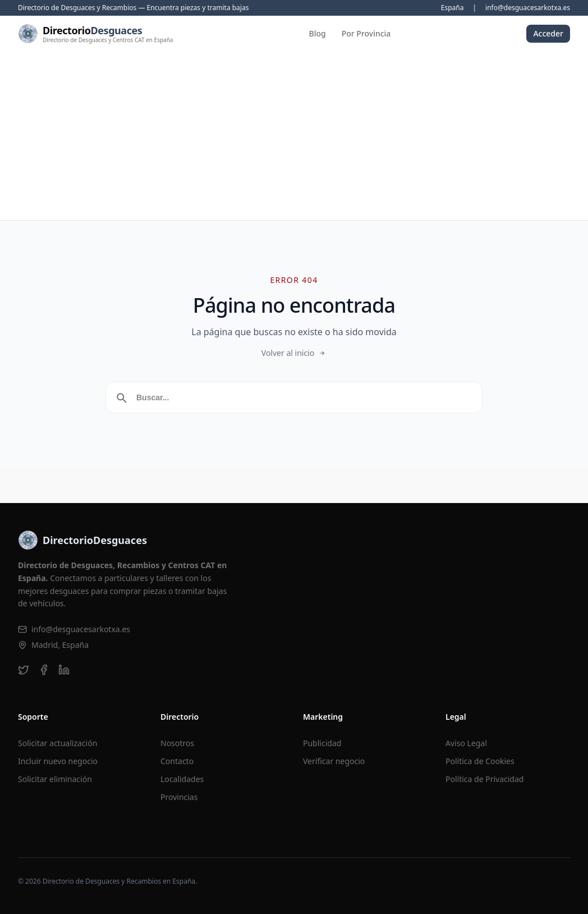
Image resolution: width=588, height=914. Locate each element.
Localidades (182, 779)
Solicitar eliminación (55, 779)
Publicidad (322, 743)
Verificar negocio (334, 761)
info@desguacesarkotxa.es (528, 8)
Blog (318, 33)
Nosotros (177, 743)
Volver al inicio (294, 353)
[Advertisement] (294, 136)
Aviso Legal (466, 743)
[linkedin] (64, 670)
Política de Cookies (480, 761)
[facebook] (44, 670)
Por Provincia (366, 33)
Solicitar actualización (58, 743)
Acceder (548, 33)
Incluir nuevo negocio (58, 761)
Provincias (179, 797)
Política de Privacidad (484, 779)
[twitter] (24, 670)
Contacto (177, 761)
